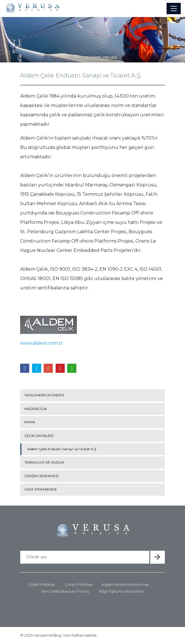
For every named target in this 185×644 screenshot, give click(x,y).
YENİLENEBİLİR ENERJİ (44, 395)
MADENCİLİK (36, 409)
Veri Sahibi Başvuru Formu (65, 591)
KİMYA (30, 422)
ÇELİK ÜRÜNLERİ (39, 436)
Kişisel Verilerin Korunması (126, 585)
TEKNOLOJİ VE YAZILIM (44, 462)
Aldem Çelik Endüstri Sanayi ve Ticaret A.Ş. (62, 449)
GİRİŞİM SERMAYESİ (42, 476)
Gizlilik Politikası (41, 585)
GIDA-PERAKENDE (41, 489)
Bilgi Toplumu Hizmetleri (121, 591)
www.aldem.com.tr (41, 343)
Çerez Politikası (79, 585)
